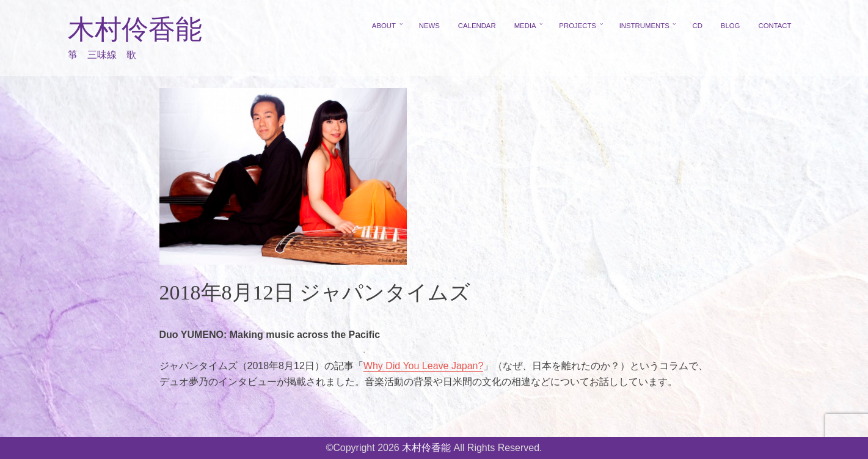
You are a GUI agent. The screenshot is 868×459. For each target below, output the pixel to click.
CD (697, 26)
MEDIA (525, 26)
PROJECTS (578, 26)
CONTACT (775, 26)
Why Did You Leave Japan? (424, 366)
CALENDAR (477, 26)
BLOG (731, 26)
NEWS (429, 26)
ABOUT (384, 26)
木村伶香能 (135, 30)
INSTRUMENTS (644, 26)
